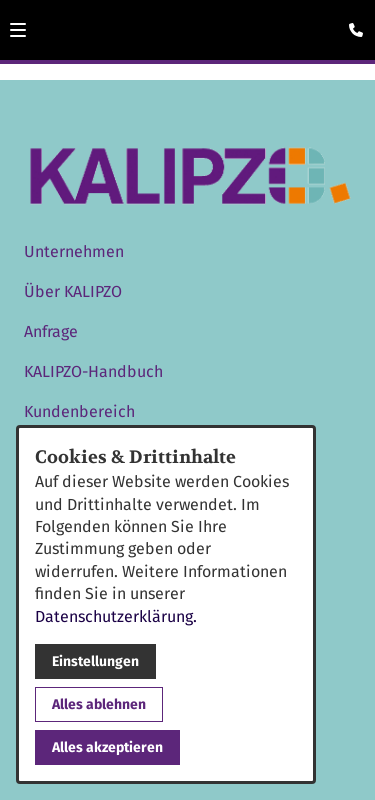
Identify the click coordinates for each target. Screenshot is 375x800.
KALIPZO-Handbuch (93, 371)
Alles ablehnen (99, 704)
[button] (18, 30)
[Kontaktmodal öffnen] (351, 24)
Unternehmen (74, 251)
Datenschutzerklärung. (116, 616)
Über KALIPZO (73, 291)
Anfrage (51, 331)
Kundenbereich (79, 411)
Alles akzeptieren (107, 747)
